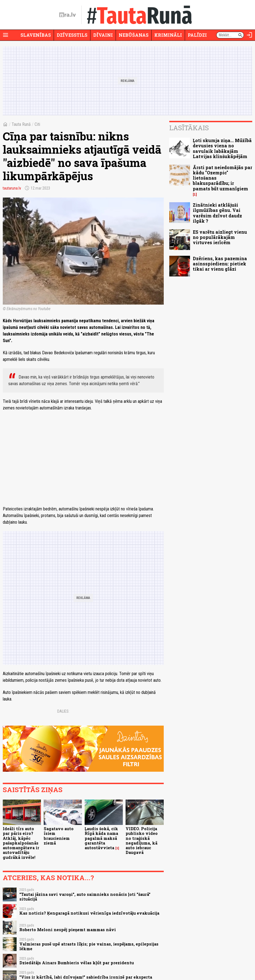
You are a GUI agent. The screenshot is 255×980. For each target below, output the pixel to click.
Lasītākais (189, 128)
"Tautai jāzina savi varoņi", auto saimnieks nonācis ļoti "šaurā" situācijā (85, 897)
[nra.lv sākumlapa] (67, 15)
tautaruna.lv (12, 188)
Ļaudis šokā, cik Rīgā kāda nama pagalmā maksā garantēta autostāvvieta (101, 838)
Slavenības (36, 35)
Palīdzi (197, 35)
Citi (37, 124)
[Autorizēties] (249, 35)
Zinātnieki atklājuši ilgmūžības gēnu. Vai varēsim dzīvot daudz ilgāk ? (217, 213)
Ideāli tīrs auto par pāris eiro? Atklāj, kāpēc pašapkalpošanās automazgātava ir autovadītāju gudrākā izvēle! (21, 843)
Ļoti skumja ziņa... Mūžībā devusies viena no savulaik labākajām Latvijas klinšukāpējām (222, 148)
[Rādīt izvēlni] (6, 35)
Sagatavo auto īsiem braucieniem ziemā (59, 836)
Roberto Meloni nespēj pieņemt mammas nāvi (68, 930)
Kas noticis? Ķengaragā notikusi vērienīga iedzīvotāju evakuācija (89, 913)
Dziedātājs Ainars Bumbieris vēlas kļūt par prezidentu (77, 963)
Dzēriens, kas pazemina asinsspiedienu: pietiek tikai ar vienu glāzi (220, 264)
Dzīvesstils (72, 35)
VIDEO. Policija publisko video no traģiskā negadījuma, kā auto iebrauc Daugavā (142, 841)
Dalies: (63, 711)
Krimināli (168, 35)
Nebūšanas (134, 35)
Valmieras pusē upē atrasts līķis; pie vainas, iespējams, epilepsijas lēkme (89, 946)
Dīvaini (103, 35)
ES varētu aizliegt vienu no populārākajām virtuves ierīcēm (220, 237)
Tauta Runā (21, 124)
